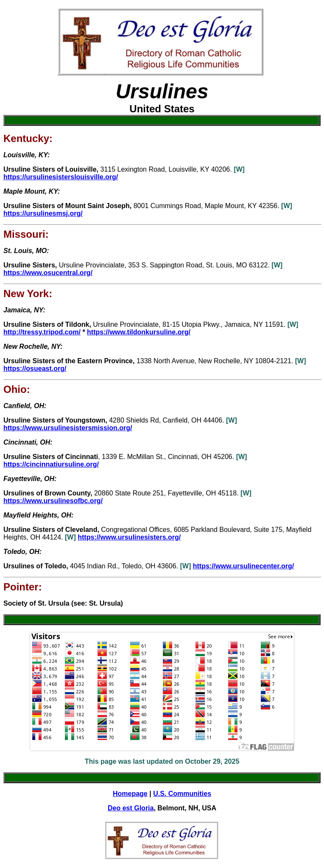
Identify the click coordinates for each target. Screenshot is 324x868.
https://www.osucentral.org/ (48, 273)
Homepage (130, 794)
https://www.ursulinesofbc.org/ (53, 501)
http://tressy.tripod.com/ (42, 332)
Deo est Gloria (131, 808)
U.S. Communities (182, 794)
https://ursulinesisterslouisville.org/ (61, 177)
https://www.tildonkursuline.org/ (139, 332)
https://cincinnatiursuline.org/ (51, 464)
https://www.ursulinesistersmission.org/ (68, 428)
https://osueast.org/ (35, 369)
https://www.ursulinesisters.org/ (129, 537)
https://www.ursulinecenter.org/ (244, 566)
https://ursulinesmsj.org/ (43, 213)
